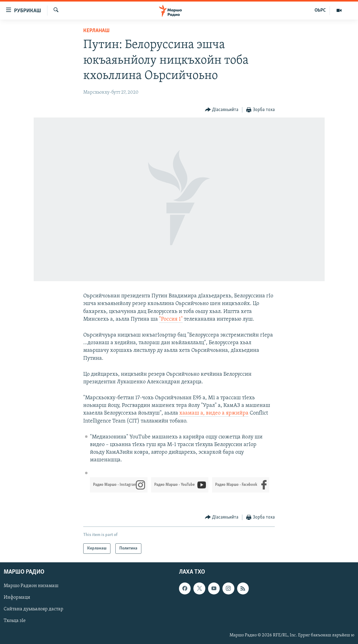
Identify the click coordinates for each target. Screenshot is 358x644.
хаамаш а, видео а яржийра (214, 413)
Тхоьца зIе (15, 621)
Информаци (17, 597)
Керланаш (96, 31)
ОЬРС (320, 10)
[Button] (222, 110)
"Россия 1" (171, 319)
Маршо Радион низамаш (31, 586)
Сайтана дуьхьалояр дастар (34, 609)
